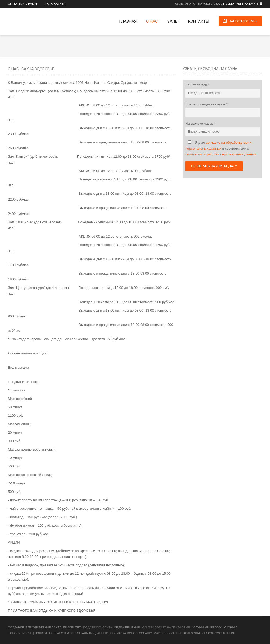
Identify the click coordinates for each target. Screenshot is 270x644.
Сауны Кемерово (207, 627)
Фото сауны (55, 4)
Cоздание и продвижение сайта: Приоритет (44, 627)
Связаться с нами (22, 4)
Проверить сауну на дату (214, 166)
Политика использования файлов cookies (145, 633)
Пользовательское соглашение (209, 633)
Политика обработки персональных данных (71, 633)
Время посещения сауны (206, 104)
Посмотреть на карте (241, 4)
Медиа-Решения (127, 627)
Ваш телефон (197, 85)
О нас (152, 21)
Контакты (199, 21)
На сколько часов (200, 124)
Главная (128, 21)
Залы (173, 21)
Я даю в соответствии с (221, 148)
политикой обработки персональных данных (221, 154)
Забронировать (243, 21)
